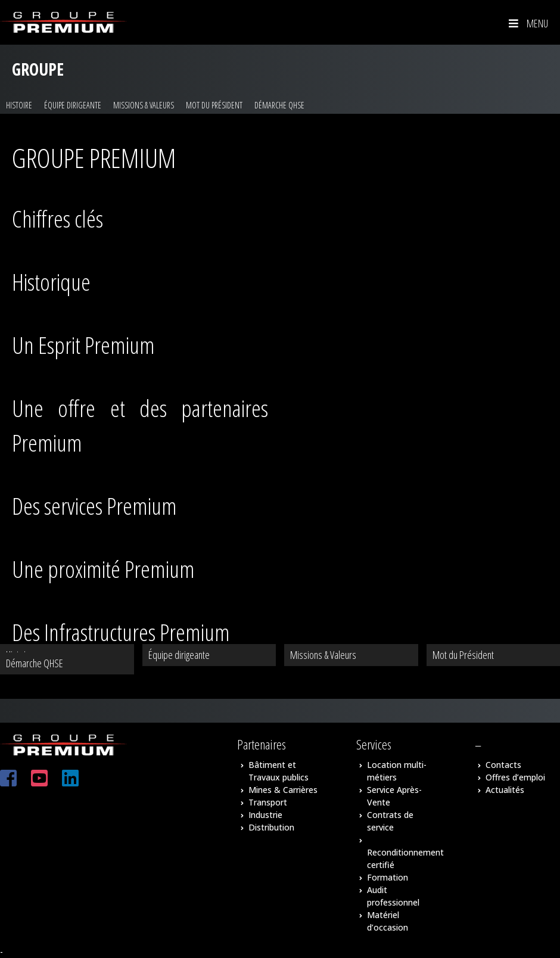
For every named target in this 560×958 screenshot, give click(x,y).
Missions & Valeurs (144, 105)
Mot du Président (214, 105)
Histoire (19, 105)
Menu (527, 23)
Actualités (505, 790)
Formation (388, 877)
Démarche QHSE (279, 105)
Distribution (271, 827)
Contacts (503, 765)
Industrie (265, 815)
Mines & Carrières (283, 790)
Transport (268, 802)
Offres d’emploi (515, 777)
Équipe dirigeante (73, 105)
